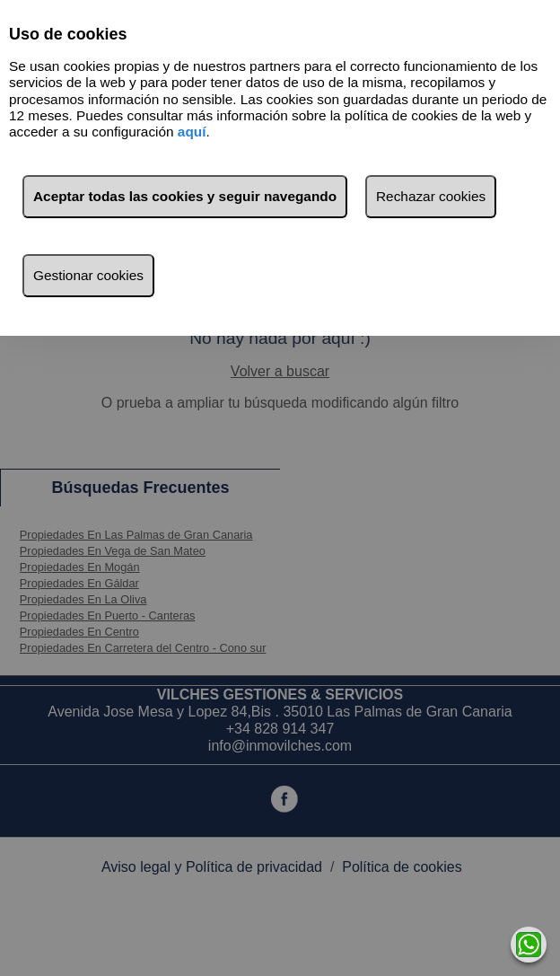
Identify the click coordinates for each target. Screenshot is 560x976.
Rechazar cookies (431, 196)
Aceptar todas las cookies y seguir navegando (185, 196)
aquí (192, 132)
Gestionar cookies (88, 275)
